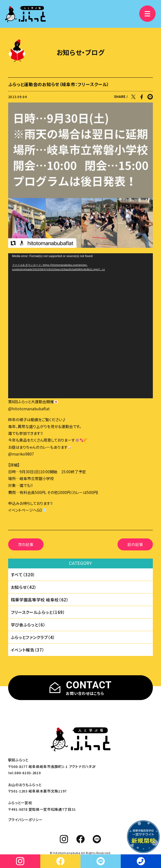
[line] (97, 839)
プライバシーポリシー (25, 820)
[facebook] (81, 839)
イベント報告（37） (28, 650)
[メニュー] (147, 14)
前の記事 (135, 544)
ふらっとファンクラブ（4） (33, 637)
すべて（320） (23, 575)
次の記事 (26, 544)
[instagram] (64, 839)
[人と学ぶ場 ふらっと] (25, 14)
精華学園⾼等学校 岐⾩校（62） (40, 600)
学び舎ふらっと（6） (28, 625)
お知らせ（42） (24, 587)
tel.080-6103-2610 (24, 773)
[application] (81, 326)
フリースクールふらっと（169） (38, 612)
